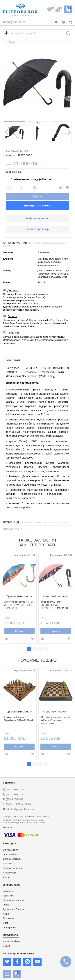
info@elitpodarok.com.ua (20, 809)
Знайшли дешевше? (37, 218)
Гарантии (8, 896)
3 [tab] (40, 649)
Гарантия (11, 333)
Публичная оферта (13, 900)
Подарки (8, 864)
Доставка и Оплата (13, 909)
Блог (6, 923)
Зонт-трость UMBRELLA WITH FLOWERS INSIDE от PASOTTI (19, 605)
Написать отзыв (12, 529)
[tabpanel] (19, 598)
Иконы (6, 877)
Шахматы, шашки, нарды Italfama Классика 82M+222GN (55, 720)
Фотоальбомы (11, 855)
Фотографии (10, 928)
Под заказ (8, 918)
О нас (6, 905)
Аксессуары (9, 873)
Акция (6, 914)
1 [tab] (29, 649)
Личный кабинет (12, 942)
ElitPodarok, (30, 817)
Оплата (10, 316)
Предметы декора (13, 868)
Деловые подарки (13, 859)
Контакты (8, 891)
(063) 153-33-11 (14, 22)
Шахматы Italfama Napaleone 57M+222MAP (19, 719)
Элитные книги (11, 850)
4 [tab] (46, 649)
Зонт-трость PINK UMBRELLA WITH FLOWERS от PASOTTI (54, 605)
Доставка (11, 290)
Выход (6, 946)
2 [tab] (35, 649)
